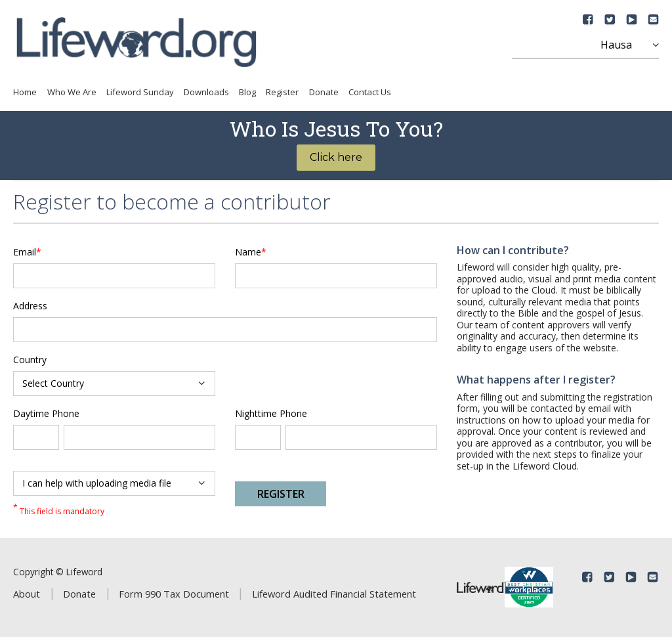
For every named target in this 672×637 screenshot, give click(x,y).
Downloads (206, 92)
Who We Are (72, 92)
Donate (324, 92)
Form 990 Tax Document (174, 594)
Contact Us (370, 92)
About (27, 594)
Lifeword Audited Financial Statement (334, 594)
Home (25, 92)
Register (282, 92)
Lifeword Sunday (140, 92)
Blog (247, 92)
